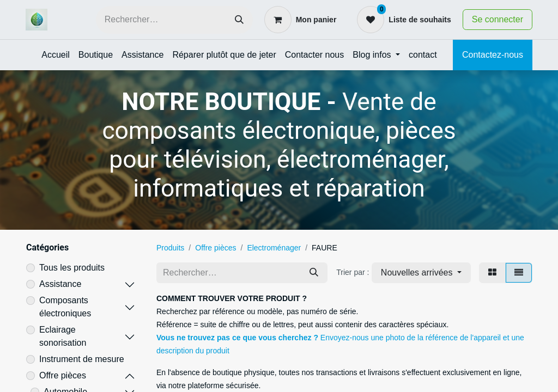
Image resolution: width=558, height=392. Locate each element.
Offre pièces (63, 375)
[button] (421, 273)
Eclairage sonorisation (63, 336)
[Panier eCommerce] (301, 20)
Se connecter (498, 19)
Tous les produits (72, 268)
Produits (170, 248)
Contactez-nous (493, 55)
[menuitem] (56, 55)
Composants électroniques (65, 307)
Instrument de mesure (82, 359)
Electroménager (274, 248)
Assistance (60, 284)
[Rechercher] (239, 20)
